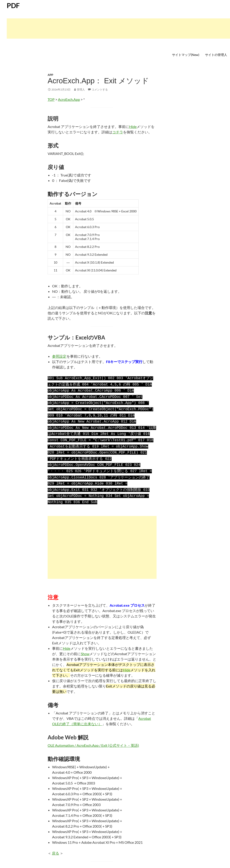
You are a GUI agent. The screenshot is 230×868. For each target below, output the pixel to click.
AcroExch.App (69, 99)
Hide (133, 127)
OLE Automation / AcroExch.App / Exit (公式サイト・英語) (93, 736)
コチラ (118, 132)
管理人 (81, 89)
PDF (13, 5)
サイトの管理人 (216, 55)
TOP (51, 99)
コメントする (100, 89)
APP (50, 75)
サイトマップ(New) (186, 55)
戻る (55, 844)
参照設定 (59, 356)
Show (85, 644)
